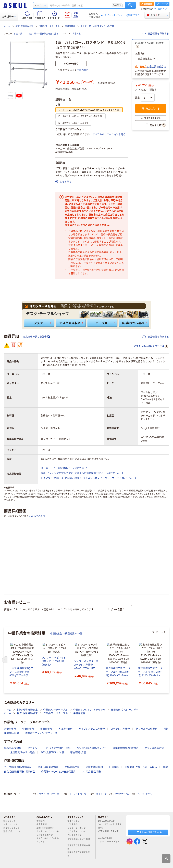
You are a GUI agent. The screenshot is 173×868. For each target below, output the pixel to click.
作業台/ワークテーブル (49, 26)
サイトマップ (73, 820)
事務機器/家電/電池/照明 (126, 747)
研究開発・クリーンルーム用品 (141, 766)
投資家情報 (43, 823)
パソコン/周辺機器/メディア (92, 747)
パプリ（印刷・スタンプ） (109, 831)
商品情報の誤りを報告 (36, 337)
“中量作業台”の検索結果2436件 (66, 634)
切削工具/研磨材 (94, 766)
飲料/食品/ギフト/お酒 (53, 751)
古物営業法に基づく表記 (79, 839)
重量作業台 (46, 728)
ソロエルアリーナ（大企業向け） (110, 825)
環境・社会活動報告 (46, 827)
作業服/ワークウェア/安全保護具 (58, 770)
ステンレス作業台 (120, 728)
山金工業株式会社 (156, 67)
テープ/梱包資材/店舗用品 (18, 766)
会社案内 (42, 820)
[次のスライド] (168, 659)
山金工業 (18, 34)
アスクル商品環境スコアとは (151, 346)
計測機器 (114, 766)
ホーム (7, 26)
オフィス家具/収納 (154, 747)
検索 (130, 5)
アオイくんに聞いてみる (148, 831)
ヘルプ (164, 9)
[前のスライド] (5, 659)
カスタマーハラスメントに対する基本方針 (48, 832)
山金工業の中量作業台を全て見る (43, 34)
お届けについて (12, 823)
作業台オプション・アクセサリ (89, 709)
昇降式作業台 (65, 728)
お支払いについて (13, 827)
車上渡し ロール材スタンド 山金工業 (97, 26)
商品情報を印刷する (156, 34)
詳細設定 (117, 5)
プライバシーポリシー (79, 827)
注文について (11, 820)
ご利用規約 (74, 823)
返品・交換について (13, 830)
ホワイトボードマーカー (50, 793)
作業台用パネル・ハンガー (125, 709)
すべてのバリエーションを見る (109, 134)
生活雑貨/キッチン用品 (22, 751)
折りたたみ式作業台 (147, 728)
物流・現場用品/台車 (24, 26)
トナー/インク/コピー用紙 (57, 747)
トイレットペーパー (79, 793)
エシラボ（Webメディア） (109, 842)
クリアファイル (122, 793)
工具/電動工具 (72, 766)
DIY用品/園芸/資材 (91, 770)
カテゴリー (9, 17)
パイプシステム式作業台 (92, 728)
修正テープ (101, 793)
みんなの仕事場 (107, 837)
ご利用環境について (78, 830)
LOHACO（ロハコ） (108, 820)
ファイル (32, 747)
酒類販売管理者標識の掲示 (79, 846)
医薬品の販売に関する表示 (79, 853)
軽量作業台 (10, 728)
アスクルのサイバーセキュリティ (48, 839)
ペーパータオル (145, 793)
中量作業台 (70, 26)
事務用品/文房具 (13, 747)
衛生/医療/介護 (78, 751)
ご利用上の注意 (76, 834)
